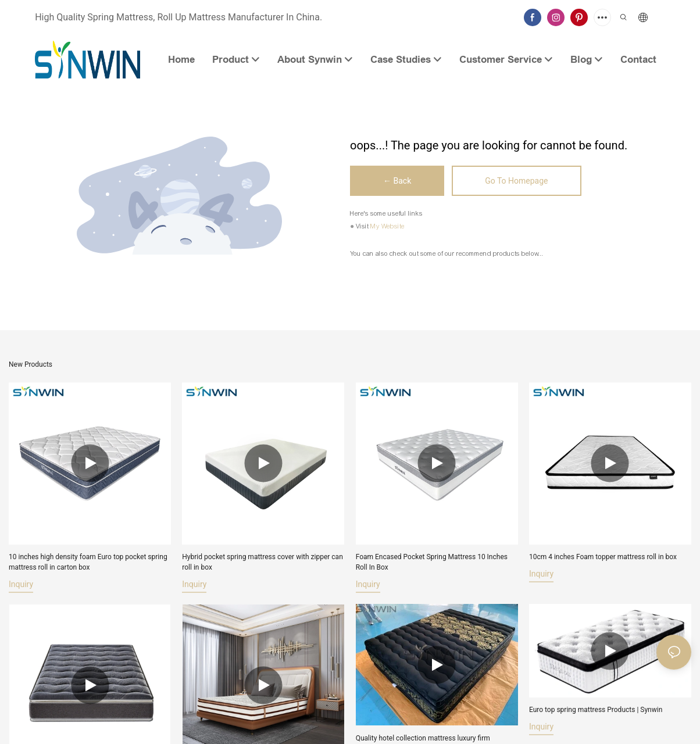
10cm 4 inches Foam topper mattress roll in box (603, 557)
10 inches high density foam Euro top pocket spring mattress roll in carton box (88, 562)
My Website (387, 226)
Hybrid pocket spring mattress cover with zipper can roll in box (262, 562)
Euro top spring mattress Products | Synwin (596, 711)
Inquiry (21, 584)
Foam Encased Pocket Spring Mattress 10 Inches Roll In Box (432, 562)
